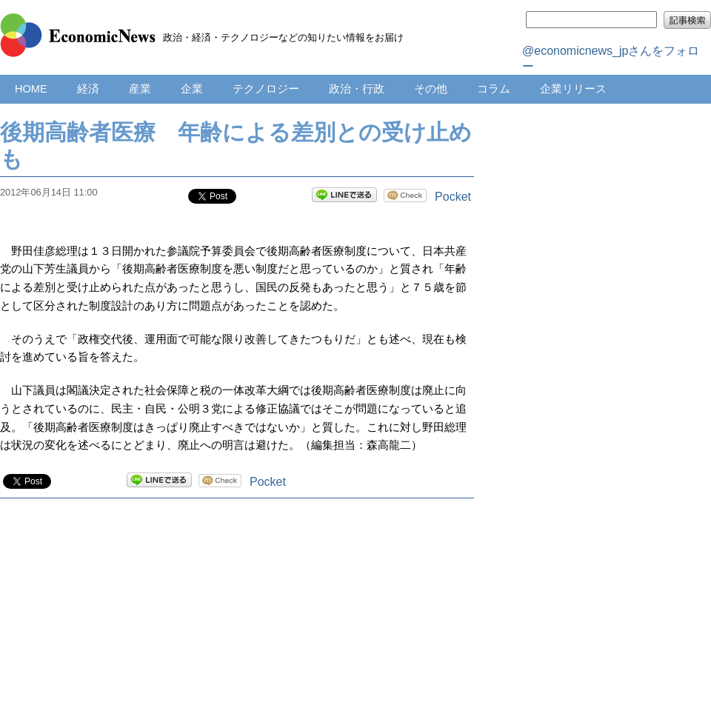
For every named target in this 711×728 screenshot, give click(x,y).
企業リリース (573, 89)
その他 (431, 89)
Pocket (453, 197)
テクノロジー (266, 89)
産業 (140, 89)
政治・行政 (357, 89)
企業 (192, 89)
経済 (88, 89)
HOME (31, 89)
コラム (494, 89)
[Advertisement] (237, 628)
